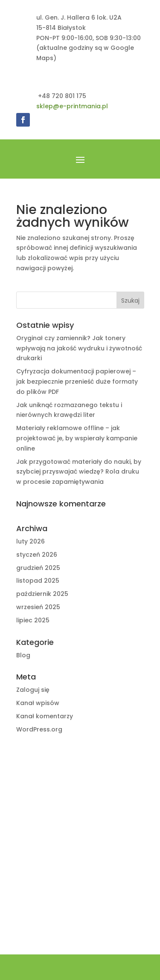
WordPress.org (39, 729)
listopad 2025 (38, 581)
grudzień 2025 (38, 568)
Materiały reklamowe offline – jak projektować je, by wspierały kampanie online (77, 438)
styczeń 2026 (37, 555)
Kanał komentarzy (45, 716)
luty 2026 (31, 541)
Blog (23, 655)
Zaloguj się (33, 690)
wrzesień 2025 (38, 607)
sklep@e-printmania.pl (72, 106)
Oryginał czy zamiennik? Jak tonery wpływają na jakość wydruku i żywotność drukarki (79, 348)
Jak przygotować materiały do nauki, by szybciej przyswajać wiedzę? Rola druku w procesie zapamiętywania (79, 472)
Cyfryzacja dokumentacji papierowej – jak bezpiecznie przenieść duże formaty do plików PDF (77, 382)
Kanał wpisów (38, 703)
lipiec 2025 (33, 620)
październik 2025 (42, 594)
